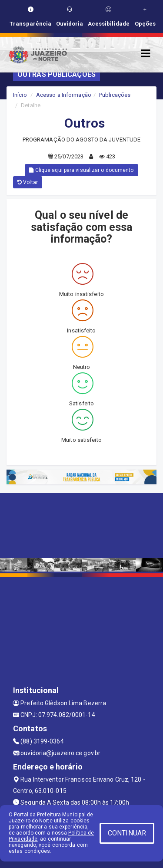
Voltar (28, 182)
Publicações (115, 95)
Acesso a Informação (64, 95)
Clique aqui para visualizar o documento (81, 170)
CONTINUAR (127, 833)
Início (20, 95)
